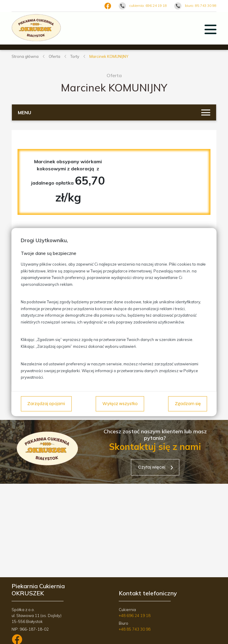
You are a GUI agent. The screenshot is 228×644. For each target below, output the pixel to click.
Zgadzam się (188, 404)
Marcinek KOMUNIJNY (109, 56)
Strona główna (25, 56)
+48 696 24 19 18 (135, 616)
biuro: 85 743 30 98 (201, 5)
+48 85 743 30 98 (135, 629)
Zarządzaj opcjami (46, 404)
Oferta (54, 56)
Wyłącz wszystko (120, 404)
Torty (75, 56)
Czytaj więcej (152, 467)
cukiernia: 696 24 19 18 (148, 5)
